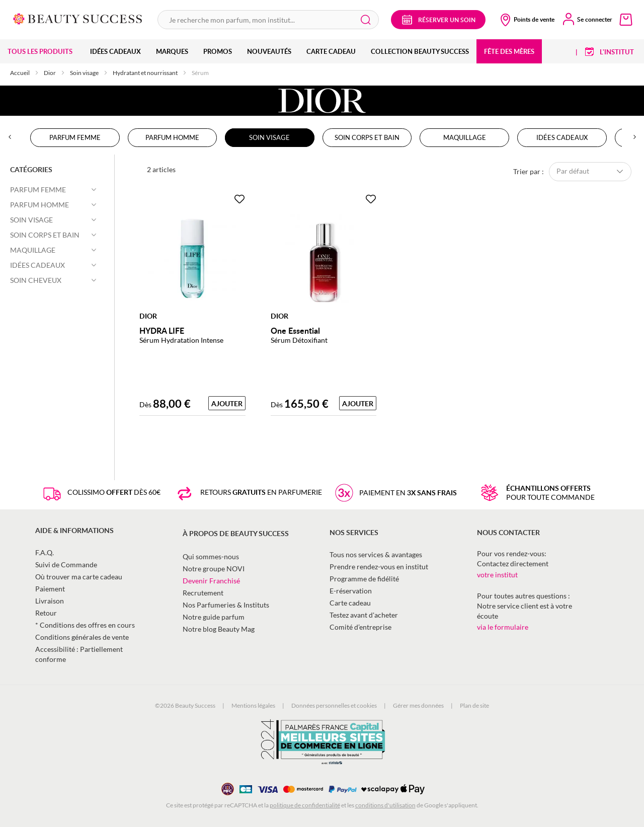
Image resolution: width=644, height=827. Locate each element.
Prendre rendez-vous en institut (379, 567)
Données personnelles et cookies (334, 705)
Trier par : (529, 171)
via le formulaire (503, 627)
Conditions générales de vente (82, 637)
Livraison (50, 601)
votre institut (497, 575)
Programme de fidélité (364, 579)
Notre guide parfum (214, 617)
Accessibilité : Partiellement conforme (79, 654)
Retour (46, 613)
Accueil (20, 73)
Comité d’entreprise (360, 627)
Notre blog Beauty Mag (219, 629)
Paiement (50, 589)
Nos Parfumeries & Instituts (226, 605)
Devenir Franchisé (211, 581)
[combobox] (268, 20)
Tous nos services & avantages (376, 554)
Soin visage (85, 73)
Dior (50, 73)
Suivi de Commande (66, 565)
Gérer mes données (418, 705)
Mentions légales (253, 705)
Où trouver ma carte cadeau (79, 577)
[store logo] (78, 18)
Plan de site (474, 705)
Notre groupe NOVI (214, 569)
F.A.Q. (45, 552)
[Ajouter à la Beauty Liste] (239, 199)
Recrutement (203, 593)
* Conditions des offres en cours (85, 625)
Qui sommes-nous (211, 556)
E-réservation (351, 591)
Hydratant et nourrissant (146, 73)
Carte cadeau (350, 603)
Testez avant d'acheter (364, 615)
